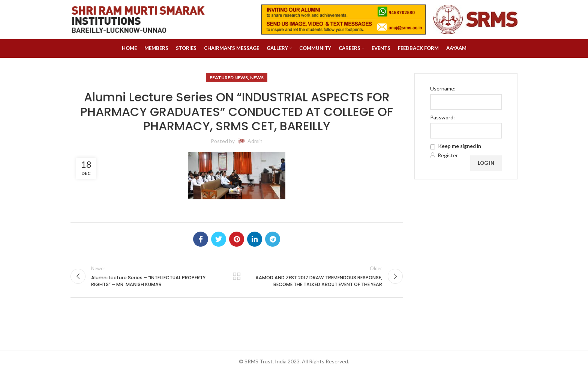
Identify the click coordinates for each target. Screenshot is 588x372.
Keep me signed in (460, 146)
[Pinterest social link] (237, 239)
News (257, 78)
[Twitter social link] (219, 239)
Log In (486, 163)
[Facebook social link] (201, 239)
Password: (442, 117)
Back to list (237, 276)
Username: (443, 88)
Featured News (229, 78)
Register (448, 155)
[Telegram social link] (273, 239)
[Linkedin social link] (255, 239)
